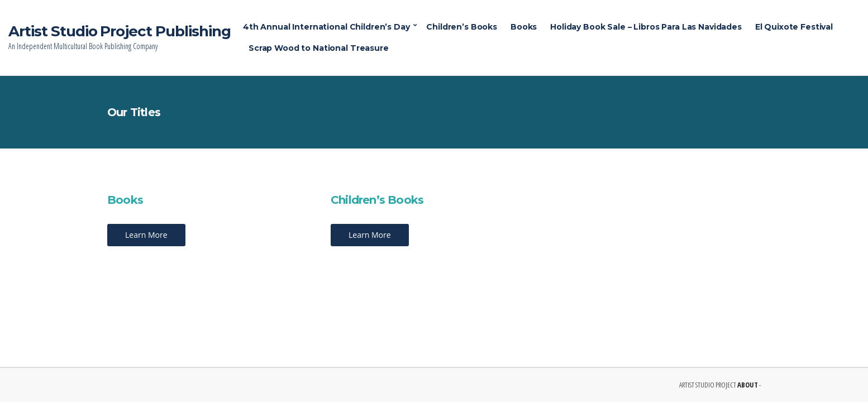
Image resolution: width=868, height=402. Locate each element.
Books (524, 27)
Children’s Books (462, 27)
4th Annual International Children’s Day (326, 27)
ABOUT (748, 385)
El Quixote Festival (794, 27)
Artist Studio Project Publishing (120, 31)
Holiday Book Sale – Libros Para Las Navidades (646, 27)
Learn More (146, 235)
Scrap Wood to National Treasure (319, 48)
